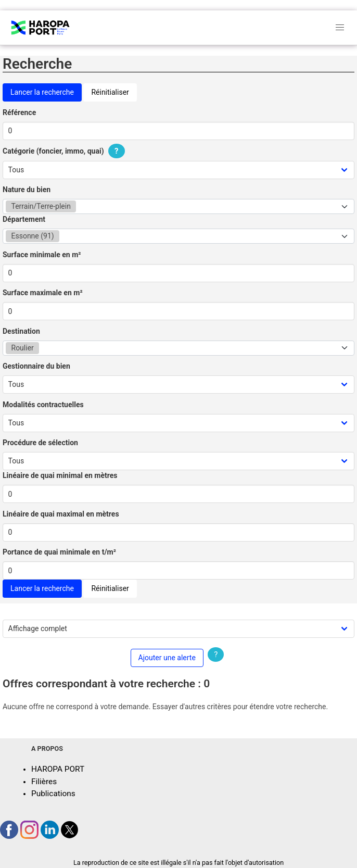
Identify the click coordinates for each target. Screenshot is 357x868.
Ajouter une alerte (167, 658)
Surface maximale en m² (43, 293)
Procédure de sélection (40, 443)
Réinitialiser (110, 92)
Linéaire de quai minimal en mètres (60, 475)
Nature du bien (27, 190)
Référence (19, 112)
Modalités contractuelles (43, 405)
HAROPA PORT (58, 769)
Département (24, 219)
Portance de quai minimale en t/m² (59, 552)
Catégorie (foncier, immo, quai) (65, 151)
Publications (53, 794)
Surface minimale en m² (42, 255)
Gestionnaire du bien (36, 366)
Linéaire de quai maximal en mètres (61, 514)
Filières (44, 782)
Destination (21, 331)
